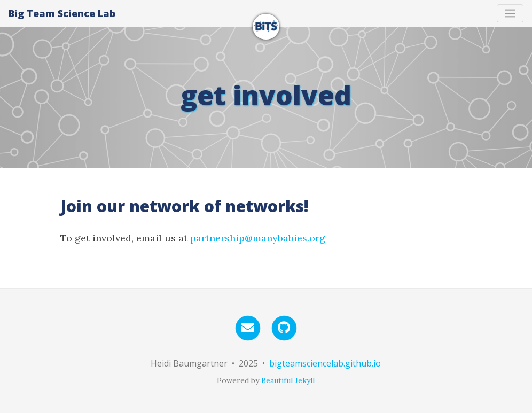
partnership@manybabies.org (258, 238)
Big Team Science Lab (62, 13)
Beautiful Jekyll (288, 380)
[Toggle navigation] (510, 13)
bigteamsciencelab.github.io (325, 363)
